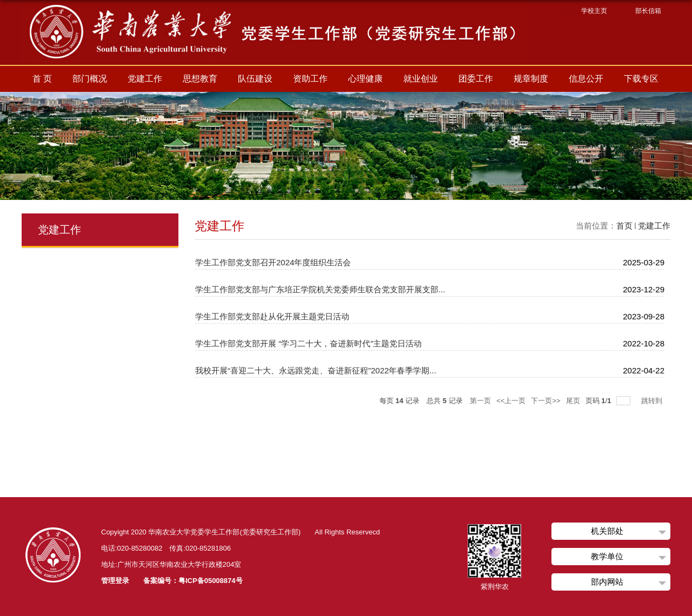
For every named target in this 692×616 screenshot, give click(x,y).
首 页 (42, 79)
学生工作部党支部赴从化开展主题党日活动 (272, 316)
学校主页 (594, 11)
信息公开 (586, 79)
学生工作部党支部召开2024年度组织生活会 (273, 262)
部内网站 (607, 582)
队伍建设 (255, 79)
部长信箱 (648, 11)
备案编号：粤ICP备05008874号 (193, 581)
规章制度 (531, 79)
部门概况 (90, 79)
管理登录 (115, 581)
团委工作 (476, 79)
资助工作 (310, 79)
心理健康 (365, 79)
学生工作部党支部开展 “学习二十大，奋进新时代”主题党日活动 (308, 343)
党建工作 (145, 79)
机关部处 (607, 531)
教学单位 (607, 556)
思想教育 (200, 79)
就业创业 (421, 79)
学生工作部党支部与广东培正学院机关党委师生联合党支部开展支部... (320, 289)
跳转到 (653, 401)
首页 (624, 226)
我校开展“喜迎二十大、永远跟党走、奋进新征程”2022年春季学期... (316, 370)
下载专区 (641, 79)
